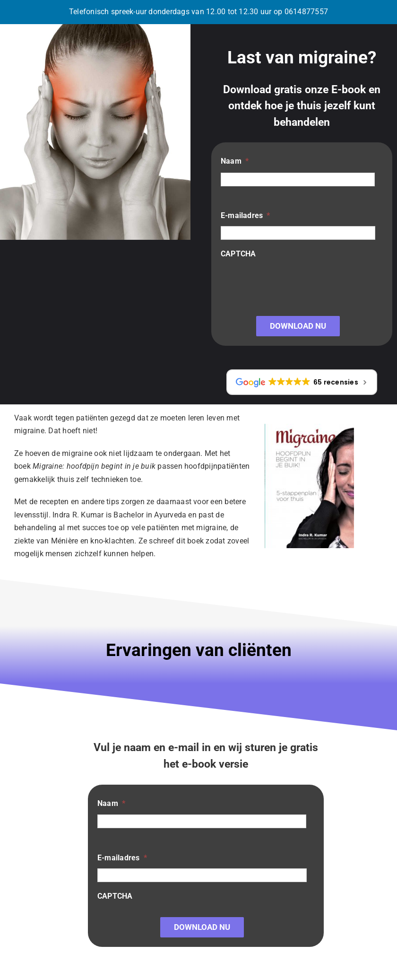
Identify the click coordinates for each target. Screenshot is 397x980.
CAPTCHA (238, 254)
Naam (235, 161)
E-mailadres (246, 215)
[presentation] (293, 283)
